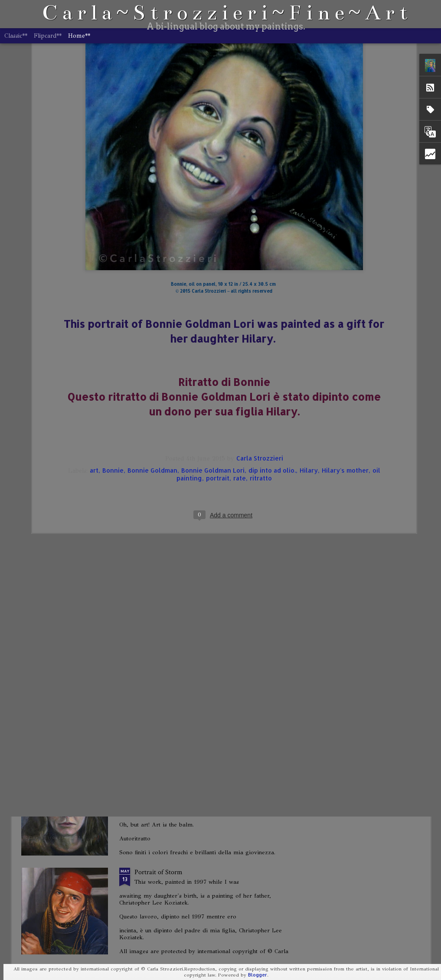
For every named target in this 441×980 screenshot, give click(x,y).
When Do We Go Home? (169, 675)
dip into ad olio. (272, 299)
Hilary (309, 299)
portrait (218, 306)
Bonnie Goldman (152, 299)
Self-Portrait (152, 576)
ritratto (261, 306)
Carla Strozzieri (260, 286)
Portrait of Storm (158, 872)
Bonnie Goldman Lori (213, 299)
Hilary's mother (345, 299)
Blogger (258, 975)
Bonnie (113, 299)
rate (240, 306)
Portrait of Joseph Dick (166, 477)
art (94, 299)
